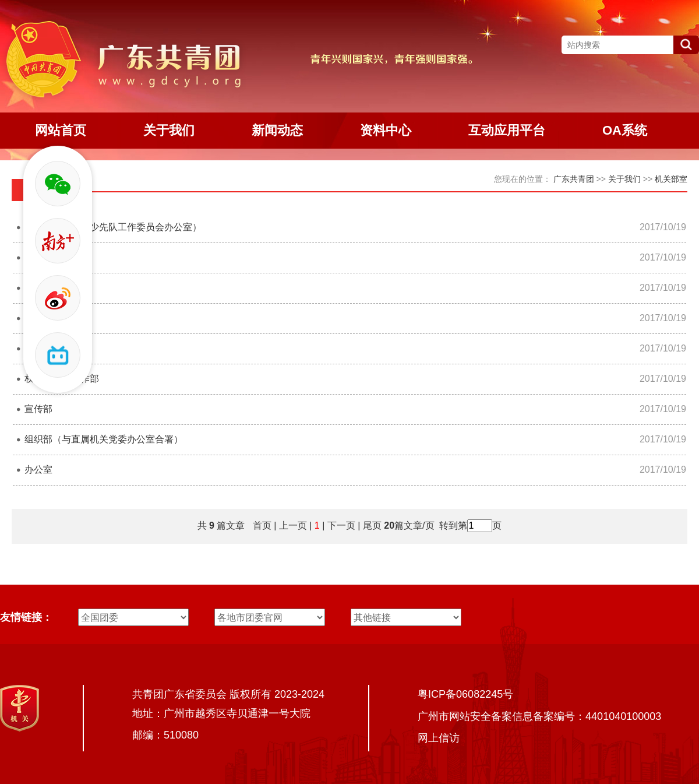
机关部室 (671, 179)
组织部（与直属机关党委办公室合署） (104, 439)
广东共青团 (574, 179)
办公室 (38, 470)
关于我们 (624, 179)
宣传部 (38, 409)
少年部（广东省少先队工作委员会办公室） (113, 227)
